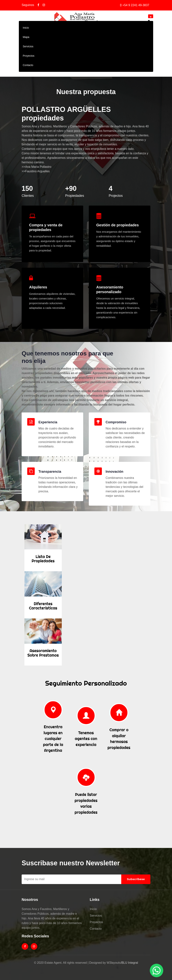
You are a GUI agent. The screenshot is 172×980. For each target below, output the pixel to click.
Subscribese (136, 879)
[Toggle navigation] (151, 16)
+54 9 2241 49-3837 (136, 5)
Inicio (26, 28)
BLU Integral (130, 963)
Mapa (26, 37)
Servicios (28, 46)
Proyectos (29, 56)
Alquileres (38, 287)
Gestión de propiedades (118, 225)
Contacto (28, 65)
